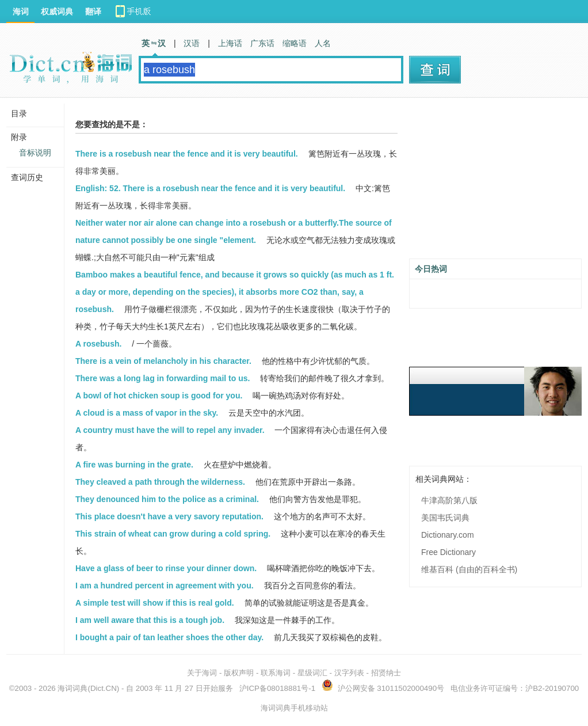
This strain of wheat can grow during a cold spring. (173, 534)
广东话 (262, 43)
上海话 (230, 43)
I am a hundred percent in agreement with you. (165, 586)
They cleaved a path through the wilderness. (160, 482)
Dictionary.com (448, 535)
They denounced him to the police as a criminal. (167, 499)
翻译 (93, 12)
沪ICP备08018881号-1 (277, 688)
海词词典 (72, 688)
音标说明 (35, 153)
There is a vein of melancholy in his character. (163, 361)
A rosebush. (98, 344)
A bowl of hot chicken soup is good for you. (159, 396)
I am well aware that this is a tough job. (150, 620)
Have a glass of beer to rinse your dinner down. (166, 568)
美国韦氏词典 (445, 518)
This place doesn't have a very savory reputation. (169, 516)
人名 (323, 43)
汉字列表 (349, 673)
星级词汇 (312, 673)
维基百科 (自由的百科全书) (469, 569)
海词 (21, 12)
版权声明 (239, 673)
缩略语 (295, 43)
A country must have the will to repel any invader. (170, 430)
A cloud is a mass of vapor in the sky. (147, 413)
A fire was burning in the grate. (134, 465)
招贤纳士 (386, 673)
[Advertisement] (495, 183)
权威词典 (57, 12)
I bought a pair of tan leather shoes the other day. (169, 637)
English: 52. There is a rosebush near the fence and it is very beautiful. (210, 188)
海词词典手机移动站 (294, 708)
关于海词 (202, 673)
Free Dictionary (448, 552)
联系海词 (276, 673)
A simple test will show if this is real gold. (155, 603)
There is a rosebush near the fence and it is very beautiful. (187, 154)
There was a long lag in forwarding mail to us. (163, 378)
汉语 (192, 43)
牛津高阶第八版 (449, 500)
